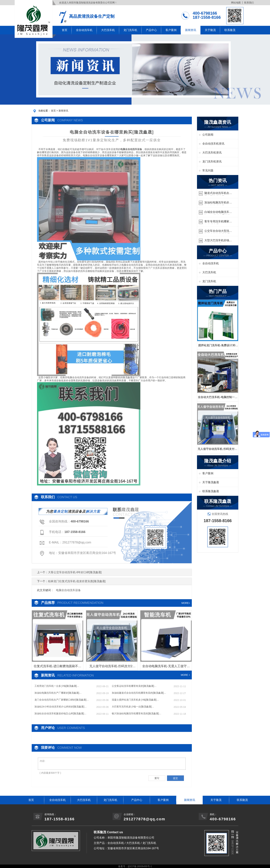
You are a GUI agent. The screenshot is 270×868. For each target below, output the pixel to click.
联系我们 (249, 3)
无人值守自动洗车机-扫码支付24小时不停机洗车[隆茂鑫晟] (112, 667)
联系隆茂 (230, 30)
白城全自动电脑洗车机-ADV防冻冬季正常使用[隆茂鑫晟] (217, 212)
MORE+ (186, 603)
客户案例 (171, 30)
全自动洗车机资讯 (213, 144)
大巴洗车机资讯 (212, 153)
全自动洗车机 (84, 30)
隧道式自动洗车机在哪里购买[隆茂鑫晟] (218, 194)
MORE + (185, 675)
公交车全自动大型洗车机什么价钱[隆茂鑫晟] (218, 231)
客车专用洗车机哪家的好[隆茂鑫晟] (218, 222)
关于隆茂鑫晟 (211, 482)
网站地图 (236, 3)
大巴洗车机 (108, 30)
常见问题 (208, 170)
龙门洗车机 (130, 30)
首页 (65, 30)
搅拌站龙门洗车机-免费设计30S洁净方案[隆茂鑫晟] (218, 347)
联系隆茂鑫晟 (211, 491)
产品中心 (151, 30)
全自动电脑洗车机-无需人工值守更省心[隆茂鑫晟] (166, 667)
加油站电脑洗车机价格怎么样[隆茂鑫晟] (218, 203)
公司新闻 (208, 135)
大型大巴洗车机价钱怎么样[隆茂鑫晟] (218, 241)
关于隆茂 (210, 30)
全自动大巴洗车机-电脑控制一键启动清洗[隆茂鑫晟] (218, 399)
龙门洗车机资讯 (212, 162)
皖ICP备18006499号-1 (140, 866)
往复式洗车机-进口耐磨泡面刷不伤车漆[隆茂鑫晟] (58, 667)
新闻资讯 (191, 30)
